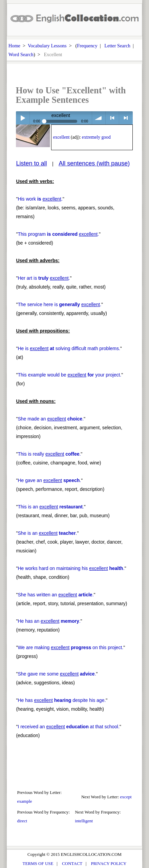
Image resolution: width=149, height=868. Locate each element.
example (24, 801)
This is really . (49, 454)
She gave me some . (57, 674)
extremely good (96, 137)
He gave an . (49, 480)
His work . (40, 199)
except (126, 797)
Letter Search (117, 46)
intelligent (84, 821)
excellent (61, 137)
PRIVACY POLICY (109, 863)
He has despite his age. (62, 700)
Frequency (87, 46)
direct (22, 821)
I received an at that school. (68, 727)
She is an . (47, 533)
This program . (58, 234)
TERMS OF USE (38, 863)
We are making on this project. (70, 647)
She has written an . (56, 595)
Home (14, 46)
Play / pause (23, 118)
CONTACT (72, 863)
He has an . (49, 621)
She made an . (51, 419)
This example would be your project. (69, 375)
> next (126, 118)
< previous (112, 118)
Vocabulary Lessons (47, 46)
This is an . (51, 507)
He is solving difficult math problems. (69, 348)
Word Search (21, 54)
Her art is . (44, 278)
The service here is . (59, 304)
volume (99, 118)
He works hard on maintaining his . (71, 568)
